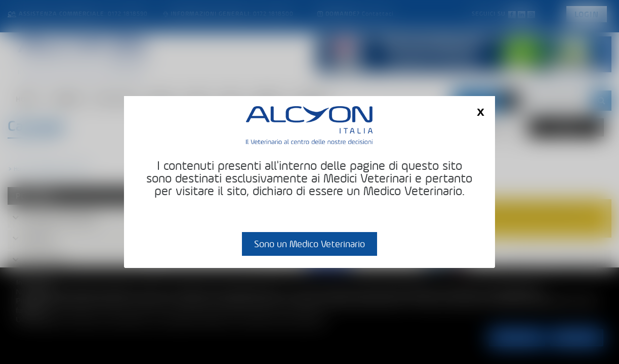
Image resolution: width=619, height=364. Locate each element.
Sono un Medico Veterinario (309, 244)
